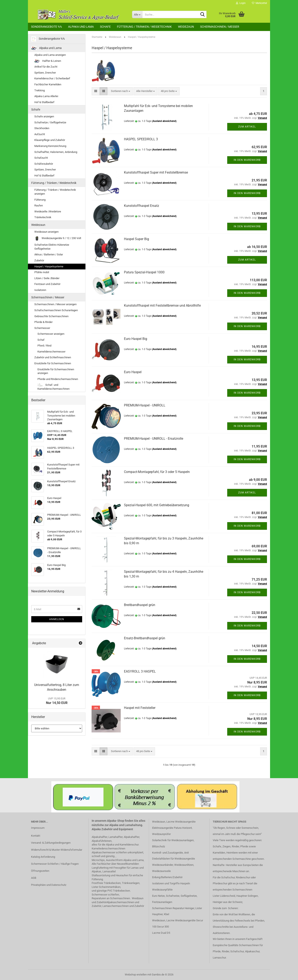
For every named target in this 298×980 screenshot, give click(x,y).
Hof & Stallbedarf (44, 102)
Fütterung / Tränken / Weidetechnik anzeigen (55, 192)
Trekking (40, 90)
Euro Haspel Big (136, 339)
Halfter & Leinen (48, 61)
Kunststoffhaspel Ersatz (142, 206)
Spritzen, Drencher (45, 73)
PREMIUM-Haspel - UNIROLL (145, 405)
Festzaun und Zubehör (47, 284)
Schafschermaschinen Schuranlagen (56, 310)
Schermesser (42, 328)
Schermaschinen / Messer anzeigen (55, 304)
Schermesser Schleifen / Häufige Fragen (55, 864)
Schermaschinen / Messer (220, 27)
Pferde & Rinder (43, 322)
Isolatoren (40, 290)
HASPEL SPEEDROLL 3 (141, 139)
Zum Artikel (247, 127)
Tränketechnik (43, 217)
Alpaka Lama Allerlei (46, 96)
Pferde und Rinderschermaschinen (58, 379)
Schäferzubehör (44, 164)
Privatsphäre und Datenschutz (49, 885)
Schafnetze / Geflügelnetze (50, 122)
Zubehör (39, 260)
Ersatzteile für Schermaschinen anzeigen (56, 371)
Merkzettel (259, 3)
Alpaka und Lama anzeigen (50, 55)
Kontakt (36, 836)
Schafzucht (41, 158)
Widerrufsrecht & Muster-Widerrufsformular (57, 850)
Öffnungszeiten (40, 871)
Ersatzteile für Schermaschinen (53, 363)
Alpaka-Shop (116, 821)
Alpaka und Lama (81, 27)
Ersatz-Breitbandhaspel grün (145, 638)
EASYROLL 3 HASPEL (140, 671)
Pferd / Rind (44, 346)
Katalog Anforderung (43, 857)
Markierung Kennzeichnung (50, 146)
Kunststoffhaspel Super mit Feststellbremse (156, 172)
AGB (34, 878)
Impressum (38, 828)
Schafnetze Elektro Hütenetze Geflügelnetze (52, 247)
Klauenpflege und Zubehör (50, 140)
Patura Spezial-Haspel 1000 (144, 272)
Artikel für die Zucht (46, 67)
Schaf (41, 340)
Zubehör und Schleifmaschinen (53, 357)
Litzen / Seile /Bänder (47, 278)
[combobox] (121, 91)
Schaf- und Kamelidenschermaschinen (53, 387)
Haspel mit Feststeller (140, 708)
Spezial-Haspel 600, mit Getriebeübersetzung (157, 505)
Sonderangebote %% (46, 27)
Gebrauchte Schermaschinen (51, 316)
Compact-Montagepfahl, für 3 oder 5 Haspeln (157, 472)
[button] (96, 91)
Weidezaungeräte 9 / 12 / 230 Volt (58, 238)
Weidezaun (186, 27)
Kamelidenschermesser (51, 352)
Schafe (105, 27)
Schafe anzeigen (44, 116)
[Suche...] (137, 14)
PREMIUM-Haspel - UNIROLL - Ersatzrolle (154, 439)
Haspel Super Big (136, 239)
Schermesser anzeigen (51, 334)
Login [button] (241, 3)
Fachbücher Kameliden (48, 84)
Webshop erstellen (136, 975)
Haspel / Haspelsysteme (49, 266)
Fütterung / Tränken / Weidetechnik (144, 27)
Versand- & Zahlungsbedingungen (51, 843)
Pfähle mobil (42, 272)
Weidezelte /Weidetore (48, 211)
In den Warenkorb (247, 160)
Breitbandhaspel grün (140, 605)
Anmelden (57, 619)
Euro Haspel (133, 372)
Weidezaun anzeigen (46, 232)
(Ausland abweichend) (164, 121)
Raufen (39, 205)
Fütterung (40, 200)
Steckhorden (42, 128)
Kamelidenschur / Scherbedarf (52, 78)
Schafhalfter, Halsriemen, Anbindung (56, 152)
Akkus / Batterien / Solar (49, 254)
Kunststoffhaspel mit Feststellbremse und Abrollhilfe (162, 305)
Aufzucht (40, 134)
